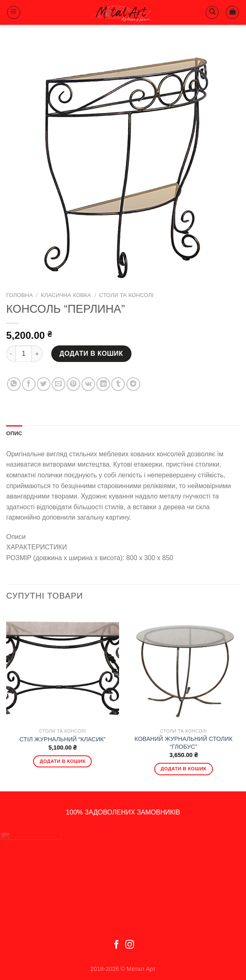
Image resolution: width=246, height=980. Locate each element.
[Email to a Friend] (59, 384)
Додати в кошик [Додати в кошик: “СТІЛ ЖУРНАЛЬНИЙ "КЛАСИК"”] (63, 761)
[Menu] (14, 12)
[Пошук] (212, 12)
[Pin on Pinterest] (73, 384)
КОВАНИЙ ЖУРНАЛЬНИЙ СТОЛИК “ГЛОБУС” (183, 743)
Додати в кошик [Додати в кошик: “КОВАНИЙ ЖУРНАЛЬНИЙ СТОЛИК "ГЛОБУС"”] (183, 769)
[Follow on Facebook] (116, 945)
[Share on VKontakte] (88, 384)
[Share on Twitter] (44, 384)
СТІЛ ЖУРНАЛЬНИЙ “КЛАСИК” (63, 739)
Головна (19, 295)
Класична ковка (66, 295)
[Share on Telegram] (133, 384)
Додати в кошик (91, 353)
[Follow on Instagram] (130, 945)
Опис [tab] (14, 433)
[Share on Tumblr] (118, 384)
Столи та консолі (126, 295)
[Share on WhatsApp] (14, 384)
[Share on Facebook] (29, 384)
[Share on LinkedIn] (103, 384)
